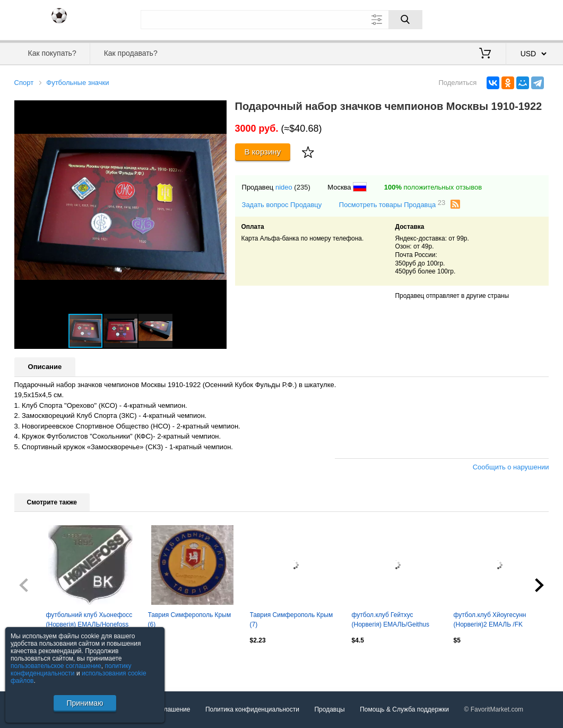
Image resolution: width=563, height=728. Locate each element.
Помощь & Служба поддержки (404, 709)
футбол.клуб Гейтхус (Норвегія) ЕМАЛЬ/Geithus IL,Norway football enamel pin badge (394, 621)
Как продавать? (131, 53)
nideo (284, 187)
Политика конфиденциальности (252, 709)
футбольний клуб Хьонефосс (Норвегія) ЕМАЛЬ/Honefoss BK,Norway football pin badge (89, 621)
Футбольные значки (77, 83)
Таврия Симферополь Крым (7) (292, 620)
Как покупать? (52, 53)
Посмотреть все (38, 663)
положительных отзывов (433, 187)
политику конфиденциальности (71, 670)
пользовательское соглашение (56, 666)
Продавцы (329, 709)
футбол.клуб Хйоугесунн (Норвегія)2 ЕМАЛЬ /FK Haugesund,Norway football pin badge (498, 621)
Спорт (24, 83)
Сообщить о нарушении (511, 467)
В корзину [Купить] (263, 152)
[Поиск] (405, 20)
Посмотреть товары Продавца (392, 204)
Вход (487, 19)
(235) (302, 187)
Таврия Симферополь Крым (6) (190, 620)
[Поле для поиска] (281, 20)
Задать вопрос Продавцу (282, 205)
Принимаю (85, 703)
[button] (217, 110)
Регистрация (527, 19)
